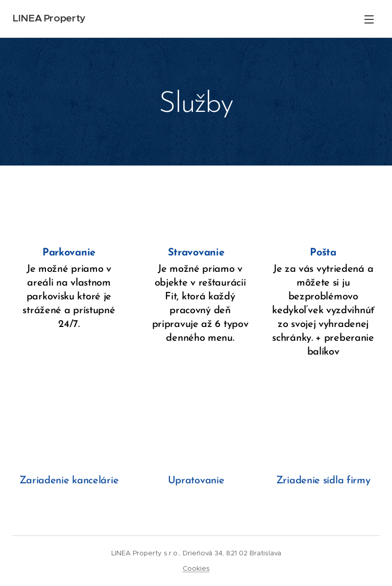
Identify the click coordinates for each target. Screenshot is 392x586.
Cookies (196, 568)
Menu (369, 19)
